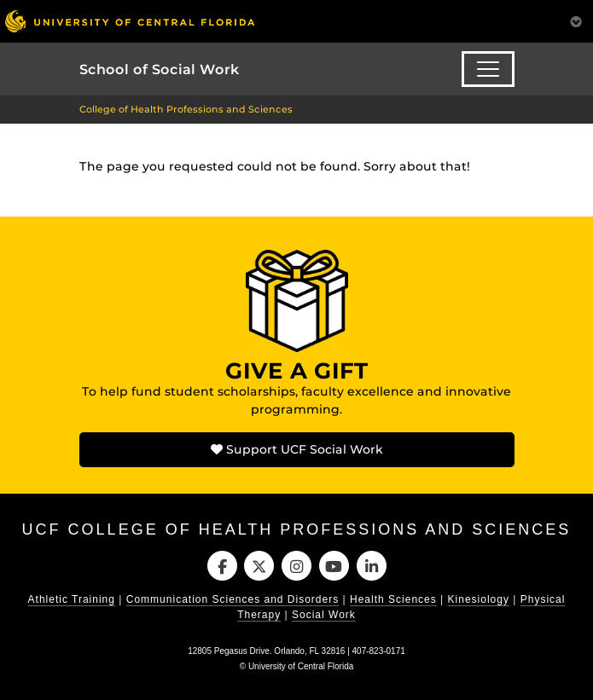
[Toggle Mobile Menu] (576, 20)
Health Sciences (393, 599)
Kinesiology (479, 599)
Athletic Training (72, 599)
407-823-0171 (379, 651)
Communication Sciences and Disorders (233, 599)
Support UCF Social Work (297, 449)
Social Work (324, 615)
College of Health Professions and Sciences (186, 109)
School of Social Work (160, 69)
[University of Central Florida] (130, 21)
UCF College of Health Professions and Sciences (297, 529)
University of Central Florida (301, 666)
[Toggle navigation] (488, 69)
